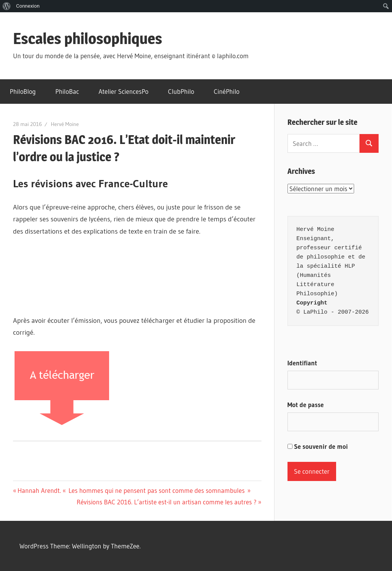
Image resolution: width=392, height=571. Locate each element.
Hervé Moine (65, 124)
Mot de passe (306, 405)
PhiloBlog (23, 91)
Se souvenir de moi (318, 446)
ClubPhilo (181, 91)
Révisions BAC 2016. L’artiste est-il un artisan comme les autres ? (167, 502)
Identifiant (302, 363)
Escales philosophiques (88, 38)
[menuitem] (7, 6)
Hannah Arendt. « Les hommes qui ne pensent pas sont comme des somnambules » (134, 490)
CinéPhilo (226, 91)
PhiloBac (67, 91)
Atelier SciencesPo (123, 91)
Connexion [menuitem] (28, 6)
